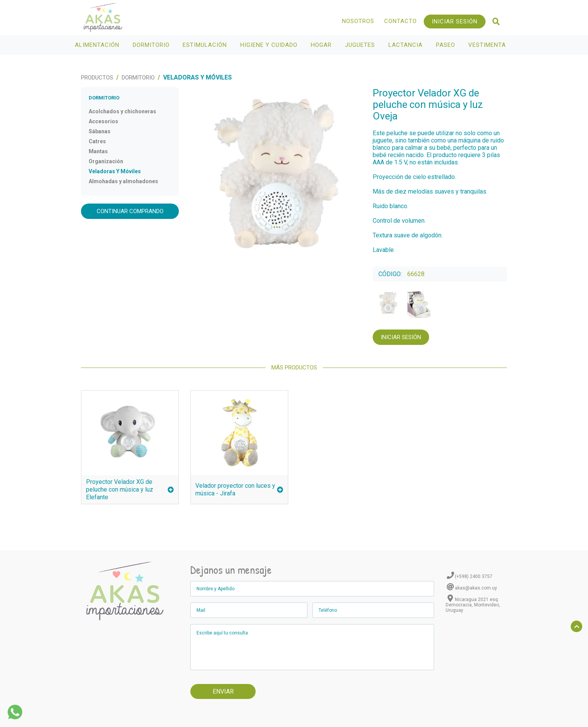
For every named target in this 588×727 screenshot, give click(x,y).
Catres (97, 141)
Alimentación (98, 45)
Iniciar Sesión (455, 22)
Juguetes (361, 45)
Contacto (401, 21)
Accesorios (103, 121)
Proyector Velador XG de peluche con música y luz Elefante (130, 489)
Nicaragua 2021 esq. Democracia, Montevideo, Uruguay (473, 605)
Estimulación (206, 45)
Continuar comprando (130, 211)
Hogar (322, 45)
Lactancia (406, 45)
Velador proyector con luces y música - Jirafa (239, 489)
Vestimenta (488, 45)
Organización (106, 161)
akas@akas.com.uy (476, 588)
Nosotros (358, 21)
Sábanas (100, 131)
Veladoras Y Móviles (115, 171)
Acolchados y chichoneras (122, 111)
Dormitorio (152, 45)
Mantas (98, 151)
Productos (97, 78)
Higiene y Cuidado (270, 45)
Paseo (447, 45)
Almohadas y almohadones (123, 181)
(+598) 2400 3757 (474, 576)
